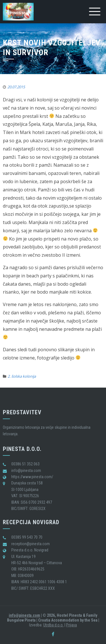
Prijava (72, 625)
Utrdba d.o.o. (53, 625)
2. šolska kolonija (22, 376)
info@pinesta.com (24, 615)
